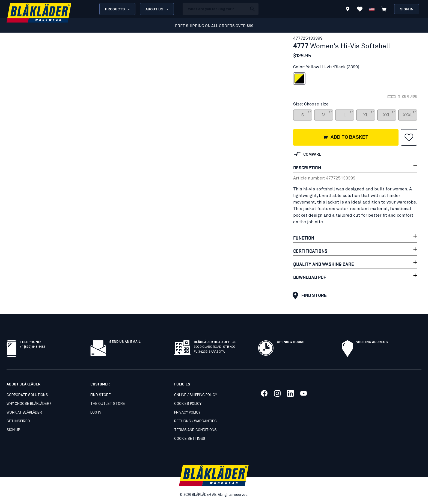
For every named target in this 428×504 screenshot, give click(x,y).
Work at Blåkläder (24, 413)
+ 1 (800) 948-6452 (32, 346)
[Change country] (372, 9)
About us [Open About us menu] (157, 9)
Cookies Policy (188, 404)
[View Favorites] (360, 9)
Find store (308, 296)
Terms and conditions (195, 430)
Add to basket (345, 138)
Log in (96, 413)
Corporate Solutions (27, 395)
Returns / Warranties (195, 421)
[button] (409, 137)
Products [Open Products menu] (118, 9)
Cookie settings (190, 439)
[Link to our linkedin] (290, 393)
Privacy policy (187, 413)
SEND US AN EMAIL (125, 342)
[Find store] (348, 10)
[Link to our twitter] (277, 393)
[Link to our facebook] (264, 393)
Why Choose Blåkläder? (29, 404)
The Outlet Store (108, 404)
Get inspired (18, 421)
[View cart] (384, 9)
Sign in (407, 9)
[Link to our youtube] (304, 393)
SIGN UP (13, 430)
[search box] (215, 9)
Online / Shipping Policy (196, 395)
